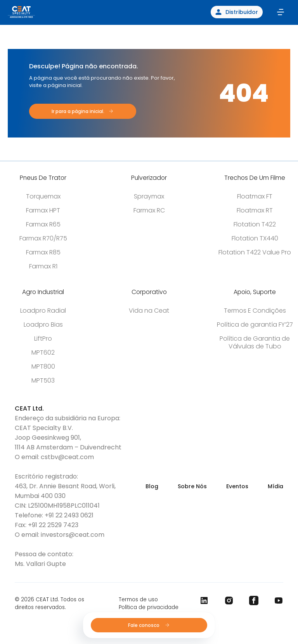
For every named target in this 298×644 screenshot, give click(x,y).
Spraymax (149, 196)
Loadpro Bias (43, 325)
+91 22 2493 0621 (69, 515)
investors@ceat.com (73, 535)
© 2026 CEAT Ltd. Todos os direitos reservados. (49, 603)
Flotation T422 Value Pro (255, 252)
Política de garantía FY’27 (255, 325)
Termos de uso (138, 600)
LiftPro (43, 339)
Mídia (275, 486)
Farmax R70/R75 (43, 238)
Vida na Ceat (149, 311)
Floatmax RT (255, 210)
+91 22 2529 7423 (53, 525)
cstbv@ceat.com (67, 457)
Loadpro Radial (43, 311)
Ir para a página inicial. (78, 111)
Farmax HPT (43, 210)
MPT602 (43, 352)
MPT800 (43, 366)
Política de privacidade (149, 607)
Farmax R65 (43, 224)
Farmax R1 (43, 266)
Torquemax (43, 196)
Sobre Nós (192, 486)
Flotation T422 (255, 224)
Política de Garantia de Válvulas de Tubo (255, 342)
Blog (152, 486)
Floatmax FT (255, 196)
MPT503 (43, 380)
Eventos (237, 486)
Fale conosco (149, 625)
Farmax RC (149, 210)
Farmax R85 (43, 252)
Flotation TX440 (255, 238)
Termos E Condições (255, 311)
